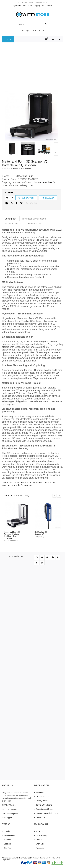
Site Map (7, 848)
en (34, 30)
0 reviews (15, 168)
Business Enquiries (10, 814)
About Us (40, 792)
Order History (41, 835)
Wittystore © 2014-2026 (23, 858)
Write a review (26, 168)
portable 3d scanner (22, 485)
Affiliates (7, 840)
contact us (46, 182)
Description (10, 219)
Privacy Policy (42, 801)
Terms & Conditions (44, 805)
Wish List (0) (27, 6)
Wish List (40, 844)
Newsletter (40, 848)
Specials (7, 844)
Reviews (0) (34, 224)
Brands (7, 831)
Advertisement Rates (45, 809)
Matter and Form (24, 176)
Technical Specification (34, 219)
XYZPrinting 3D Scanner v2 (41, 533)
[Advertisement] (32, 63)
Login (26, 30)
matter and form (10, 483)
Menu (8, 39)
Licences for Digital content (47, 813)
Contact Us (41, 817)
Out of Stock (26, 198)
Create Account (42, 797)
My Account (17, 6)
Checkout (49, 6)
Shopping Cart (39, 6)
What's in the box (14, 224)
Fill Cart (48, 198)
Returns (39, 840)
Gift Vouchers (9, 835)
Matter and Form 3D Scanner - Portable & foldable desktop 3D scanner (12, 535)
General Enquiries (10, 809)
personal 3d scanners (31, 483)
